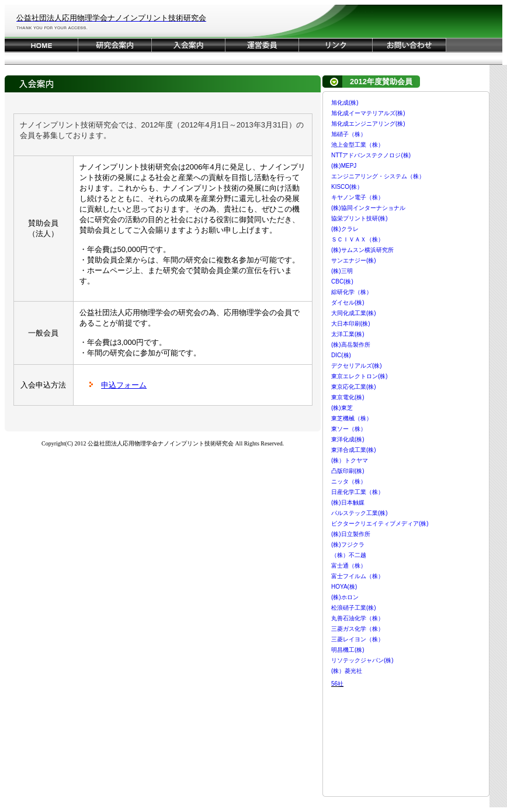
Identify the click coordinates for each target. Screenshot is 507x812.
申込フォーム (124, 385)
